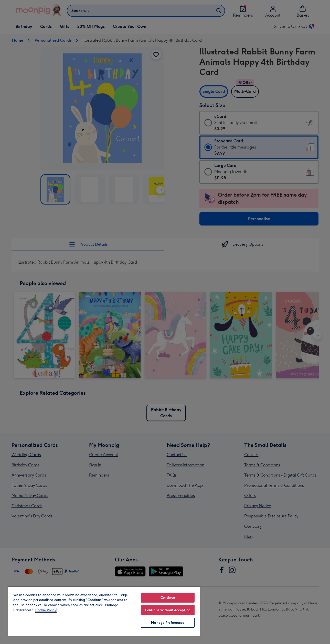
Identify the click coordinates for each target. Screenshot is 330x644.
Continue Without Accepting (168, 610)
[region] (104, 611)
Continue (168, 598)
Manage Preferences (168, 623)
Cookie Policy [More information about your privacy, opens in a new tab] (46, 610)
